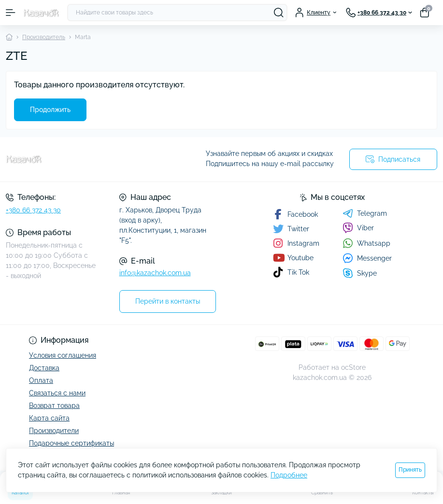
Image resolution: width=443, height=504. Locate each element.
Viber (358, 228)
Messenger (367, 258)
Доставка (44, 368)
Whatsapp (366, 243)
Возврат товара (54, 406)
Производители (54, 431)
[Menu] (11, 13)
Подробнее (289, 475)
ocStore (353, 367)
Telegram (365, 213)
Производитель (44, 37)
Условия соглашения (63, 355)
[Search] (279, 13)
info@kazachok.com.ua (155, 273)
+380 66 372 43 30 (33, 210)
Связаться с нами (57, 393)
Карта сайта (49, 418)
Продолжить (50, 110)
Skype (360, 273)
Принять (410, 470)
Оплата (41, 380)
